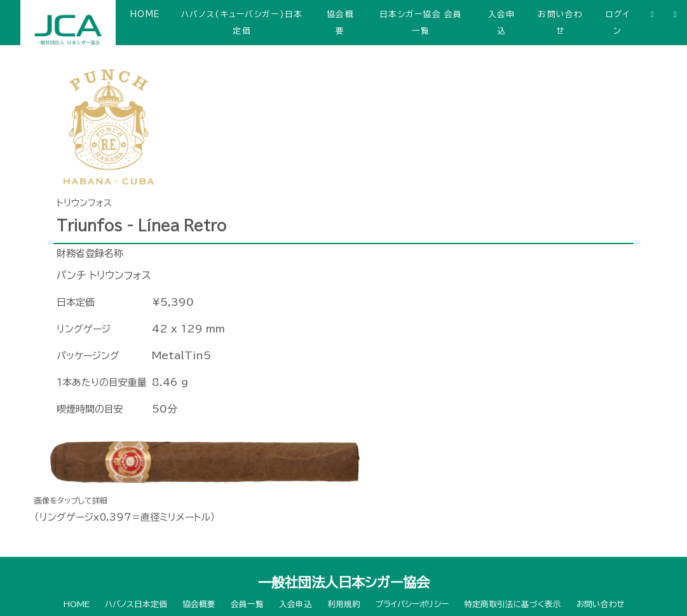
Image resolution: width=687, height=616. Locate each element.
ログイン (618, 23)
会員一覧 (247, 604)
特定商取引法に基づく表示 (513, 604)
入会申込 (502, 23)
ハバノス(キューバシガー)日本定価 (242, 23)
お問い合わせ (560, 23)
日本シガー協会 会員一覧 (421, 23)
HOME (145, 14)
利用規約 (344, 604)
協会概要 (340, 23)
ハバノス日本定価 (136, 604)
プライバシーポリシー (412, 604)
